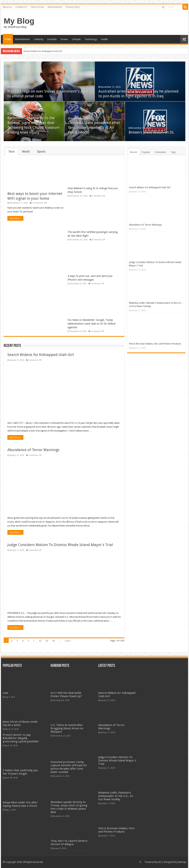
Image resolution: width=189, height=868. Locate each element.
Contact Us (21, 7)
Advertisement (55, 7)
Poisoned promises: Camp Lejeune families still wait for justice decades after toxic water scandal (69, 767)
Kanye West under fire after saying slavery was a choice (20, 804)
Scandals (52, 39)
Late (6, 693)
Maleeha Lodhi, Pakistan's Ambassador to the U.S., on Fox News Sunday (116, 796)
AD (160, 862)
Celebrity (38, 39)
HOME (8, 39)
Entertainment (22, 39)
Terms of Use (37, 7)
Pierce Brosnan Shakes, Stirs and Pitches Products (155, 344)
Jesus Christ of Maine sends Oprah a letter (20, 723)
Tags (173, 152)
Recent (134, 152)
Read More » (15, 218)
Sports (41, 152)
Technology (91, 39)
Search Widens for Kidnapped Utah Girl (43, 51)
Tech (11, 152)
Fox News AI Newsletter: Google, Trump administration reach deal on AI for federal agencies (91, 324)
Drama (64, 39)
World (26, 152)
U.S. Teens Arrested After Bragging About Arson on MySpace (67, 728)
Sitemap (182, 862)
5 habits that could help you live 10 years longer (20, 772)
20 (47, 641)
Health (104, 39)
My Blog (19, 21)
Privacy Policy (73, 7)
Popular (146, 152)
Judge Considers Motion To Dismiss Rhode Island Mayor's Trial (60, 545)
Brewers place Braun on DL (151, 132)
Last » (68, 641)
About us (7, 7)
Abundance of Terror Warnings (33, 450)
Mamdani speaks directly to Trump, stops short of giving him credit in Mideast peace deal (69, 807)
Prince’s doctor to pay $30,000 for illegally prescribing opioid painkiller (21, 738)
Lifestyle (76, 39)
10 (40, 641)
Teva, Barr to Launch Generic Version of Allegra (69, 843)
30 (54, 641)
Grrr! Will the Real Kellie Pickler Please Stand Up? (66, 695)
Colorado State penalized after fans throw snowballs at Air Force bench (94, 127)
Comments (160, 152)
